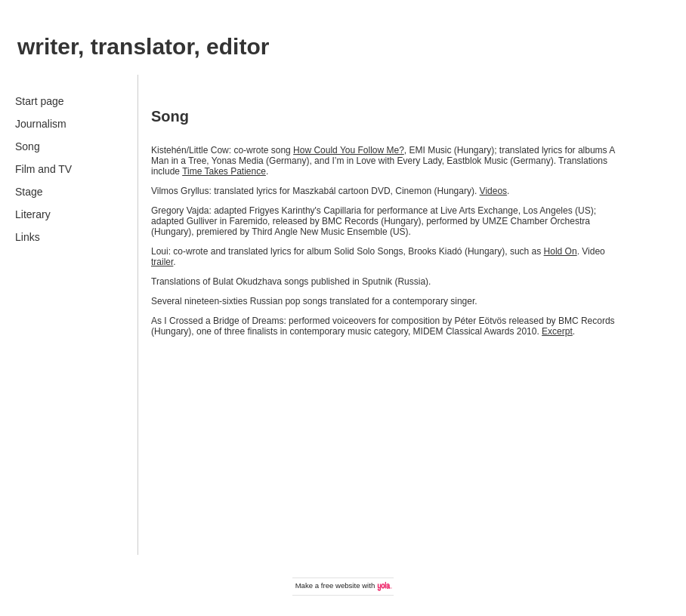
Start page (40, 101)
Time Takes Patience (224, 171)
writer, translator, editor (143, 46)
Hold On (561, 251)
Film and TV (43, 169)
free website (341, 585)
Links (28, 237)
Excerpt (557, 331)
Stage (29, 192)
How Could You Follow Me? (349, 150)
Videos (493, 191)
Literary (33, 214)
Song (28, 146)
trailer (162, 262)
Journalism (41, 124)
